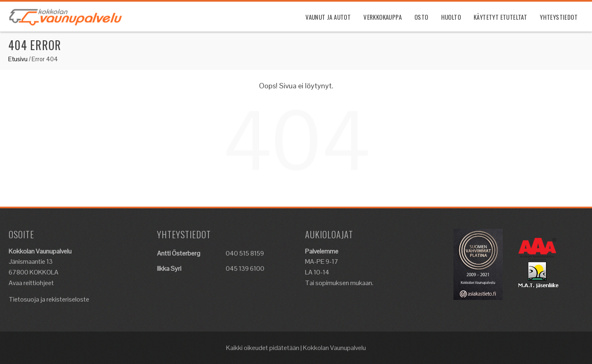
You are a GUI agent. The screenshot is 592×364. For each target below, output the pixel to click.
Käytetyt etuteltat (500, 17)
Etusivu (18, 59)
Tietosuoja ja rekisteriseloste (49, 299)
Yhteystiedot (559, 17)
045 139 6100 (245, 268)
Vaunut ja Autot (328, 17)
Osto (421, 17)
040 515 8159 (245, 253)
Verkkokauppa (383, 17)
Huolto (451, 17)
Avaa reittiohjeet (31, 283)
